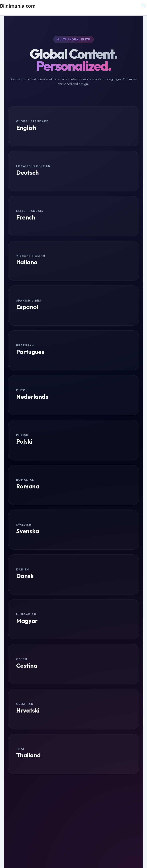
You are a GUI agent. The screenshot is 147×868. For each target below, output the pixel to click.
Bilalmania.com (18, 6)
